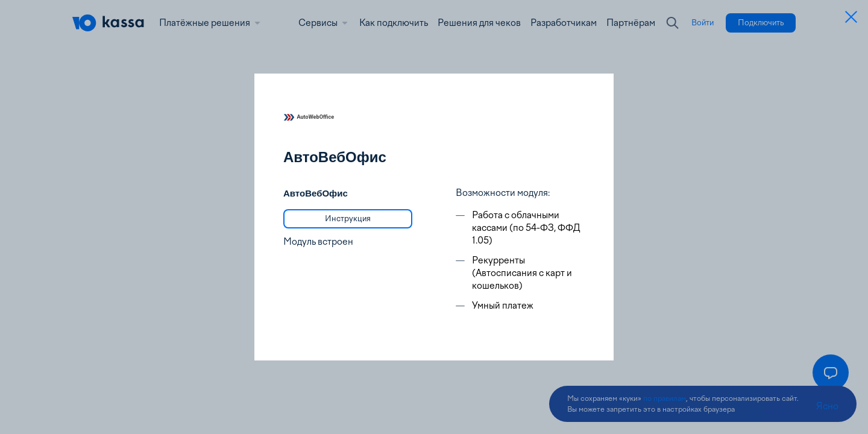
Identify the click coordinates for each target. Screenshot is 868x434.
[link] (348, 219)
